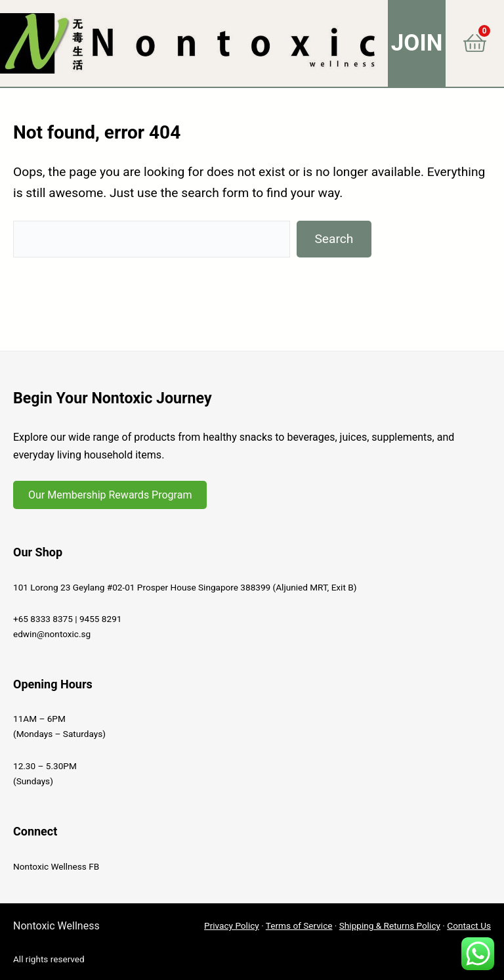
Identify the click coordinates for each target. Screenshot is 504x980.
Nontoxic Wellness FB (56, 866)
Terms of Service (299, 925)
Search (334, 239)
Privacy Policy (232, 925)
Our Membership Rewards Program (110, 495)
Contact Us (469, 925)
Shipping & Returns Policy (390, 925)
